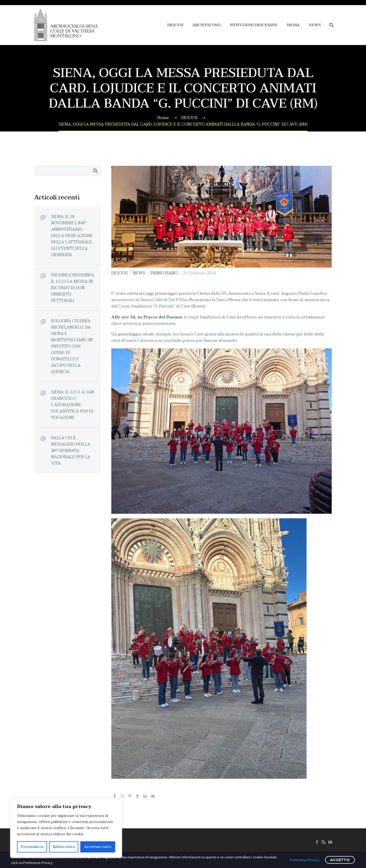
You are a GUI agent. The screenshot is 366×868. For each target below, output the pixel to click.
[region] (66, 828)
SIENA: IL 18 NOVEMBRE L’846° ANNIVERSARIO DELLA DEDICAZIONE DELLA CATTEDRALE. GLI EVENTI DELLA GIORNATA (72, 236)
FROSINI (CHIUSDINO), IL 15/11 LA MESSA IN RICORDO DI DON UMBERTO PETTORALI (73, 288)
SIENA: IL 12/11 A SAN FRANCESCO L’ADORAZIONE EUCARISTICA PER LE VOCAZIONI (73, 405)
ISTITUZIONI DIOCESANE (254, 25)
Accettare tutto (98, 847)
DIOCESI (175, 25)
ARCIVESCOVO (207, 25)
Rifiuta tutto (64, 847)
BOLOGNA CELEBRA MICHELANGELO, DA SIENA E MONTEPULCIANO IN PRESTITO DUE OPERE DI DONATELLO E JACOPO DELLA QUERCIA (72, 346)
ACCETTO (340, 860)
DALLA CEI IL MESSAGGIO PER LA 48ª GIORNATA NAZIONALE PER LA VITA (71, 451)
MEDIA (293, 25)
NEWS (315, 25)
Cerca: (95, 171)
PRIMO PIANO (164, 273)
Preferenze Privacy (305, 860)
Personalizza (32, 847)
